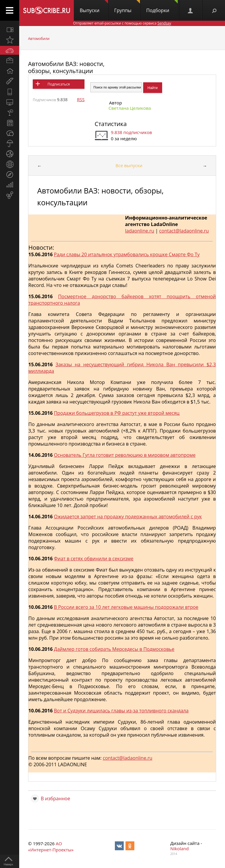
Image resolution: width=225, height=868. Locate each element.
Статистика (111, 124)
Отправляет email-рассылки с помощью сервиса (122, 23)
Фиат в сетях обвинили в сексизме (93, 559)
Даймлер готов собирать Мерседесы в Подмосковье (114, 649)
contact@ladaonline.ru (184, 231)
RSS (81, 99)
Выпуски (94, 7)
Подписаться (59, 84)
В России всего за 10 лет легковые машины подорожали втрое (126, 607)
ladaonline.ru (140, 231)
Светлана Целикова (130, 108)
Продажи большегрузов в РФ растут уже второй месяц (116, 413)
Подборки (162, 7)
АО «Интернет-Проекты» (51, 847)
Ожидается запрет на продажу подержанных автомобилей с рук (128, 517)
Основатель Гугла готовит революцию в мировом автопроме (125, 455)
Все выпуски (129, 165)
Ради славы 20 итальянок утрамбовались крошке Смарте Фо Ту (127, 254)
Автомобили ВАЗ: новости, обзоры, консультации (66, 67)
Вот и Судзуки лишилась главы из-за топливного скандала (121, 711)
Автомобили (39, 39)
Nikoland (180, 848)
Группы (127, 7)
